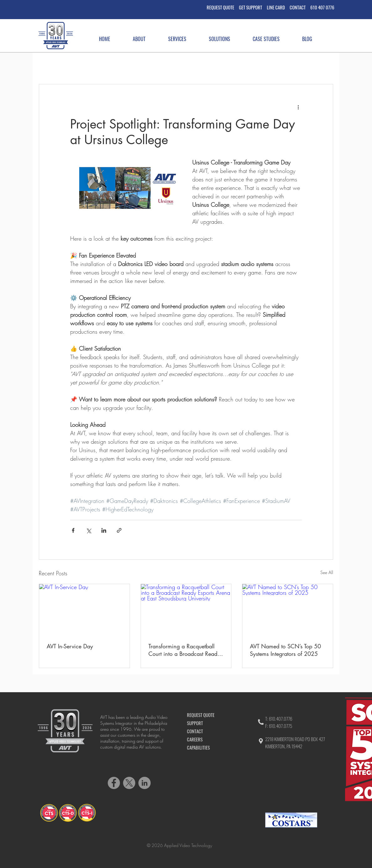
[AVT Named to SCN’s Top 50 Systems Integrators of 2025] (288, 609)
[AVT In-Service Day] (84, 609)
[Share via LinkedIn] (104, 530)
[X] (129, 783)
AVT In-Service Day (70, 646)
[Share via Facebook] (73, 530)
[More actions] (298, 107)
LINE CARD (276, 7)
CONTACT (300, 7)
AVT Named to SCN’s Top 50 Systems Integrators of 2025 (285, 650)
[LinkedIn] (145, 783)
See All (327, 572)
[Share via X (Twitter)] (88, 530)
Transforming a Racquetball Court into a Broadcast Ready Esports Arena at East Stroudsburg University (184, 650)
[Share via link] (119, 530)
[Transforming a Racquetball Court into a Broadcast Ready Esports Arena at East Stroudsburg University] (186, 609)
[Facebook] (114, 783)
